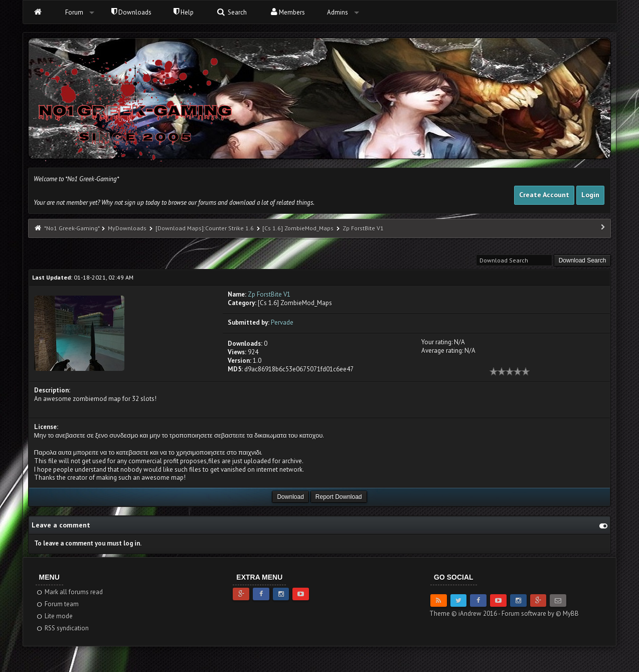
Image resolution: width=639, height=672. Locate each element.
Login (590, 195)
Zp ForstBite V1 (269, 294)
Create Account (544, 195)
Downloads (131, 12)
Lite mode (54, 616)
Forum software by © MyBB (540, 614)
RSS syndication (62, 628)
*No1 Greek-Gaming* (72, 228)
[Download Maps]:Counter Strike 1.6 (205, 228)
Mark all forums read (69, 592)
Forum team (57, 604)
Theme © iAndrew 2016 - (465, 614)
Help (184, 12)
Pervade (282, 322)
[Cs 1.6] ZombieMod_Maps (298, 228)
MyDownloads (127, 228)
